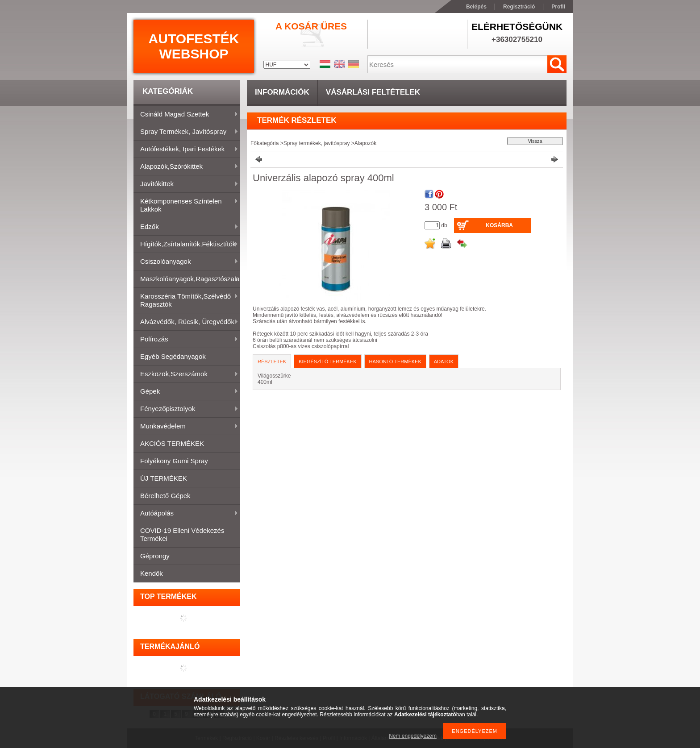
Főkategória (265, 143)
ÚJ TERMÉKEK (164, 478)
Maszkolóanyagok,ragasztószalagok (187, 279)
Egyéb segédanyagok (173, 356)
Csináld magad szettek (186, 115)
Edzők (186, 227)
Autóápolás (186, 514)
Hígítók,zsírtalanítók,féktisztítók (186, 245)
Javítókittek (186, 184)
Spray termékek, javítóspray (186, 132)
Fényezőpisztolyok (186, 409)
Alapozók (365, 143)
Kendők (152, 573)
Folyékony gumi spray (174, 461)
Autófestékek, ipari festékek (186, 150)
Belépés (476, 7)
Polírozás (186, 340)
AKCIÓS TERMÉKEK (172, 443)
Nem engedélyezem (413, 736)
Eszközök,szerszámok (186, 374)
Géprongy (155, 556)
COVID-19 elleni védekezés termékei (182, 534)
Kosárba (499, 225)
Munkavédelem (186, 427)
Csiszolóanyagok (186, 262)
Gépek (186, 392)
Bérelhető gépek (165, 496)
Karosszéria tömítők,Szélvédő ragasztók (186, 300)
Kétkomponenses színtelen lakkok (186, 205)
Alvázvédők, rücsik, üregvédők (186, 322)
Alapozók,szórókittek (186, 167)
